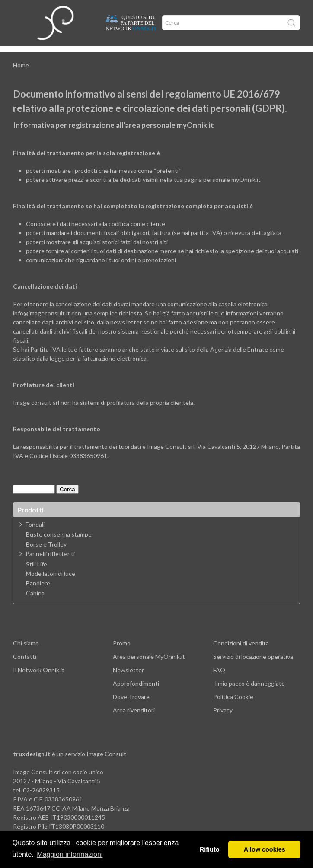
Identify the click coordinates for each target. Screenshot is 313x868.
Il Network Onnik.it (39, 681)
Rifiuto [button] (210, 849)
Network (141, 55)
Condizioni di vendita (241, 654)
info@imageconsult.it (42, 324)
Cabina (35, 604)
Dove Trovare (131, 708)
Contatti (25, 668)
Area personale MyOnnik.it (149, 668)
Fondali (35, 536)
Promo (122, 654)
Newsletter (128, 681)
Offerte (118, 55)
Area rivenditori (134, 721)
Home (21, 55)
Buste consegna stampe (59, 546)
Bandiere (38, 595)
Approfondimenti (85, 55)
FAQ (219, 681)
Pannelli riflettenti (50, 565)
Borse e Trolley (46, 556)
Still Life (37, 575)
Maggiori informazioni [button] (70, 854)
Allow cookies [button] (265, 849)
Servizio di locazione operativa (253, 668)
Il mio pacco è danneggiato (249, 695)
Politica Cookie (233, 708)
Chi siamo (26, 654)
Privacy (223, 721)
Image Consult (106, 765)
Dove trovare (46, 55)
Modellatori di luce (51, 585)
